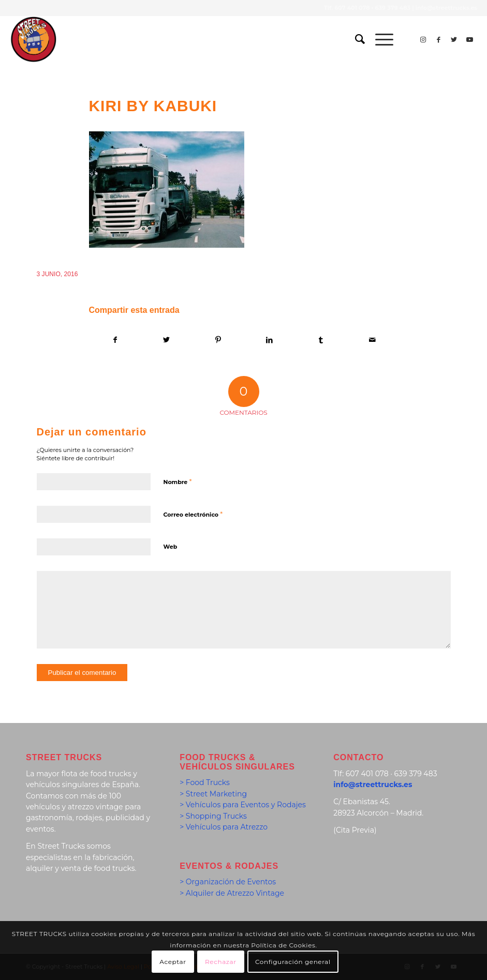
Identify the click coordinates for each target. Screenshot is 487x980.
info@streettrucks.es (446, 8)
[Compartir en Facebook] (115, 340)
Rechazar (221, 962)
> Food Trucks (205, 782)
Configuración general (293, 962)
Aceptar (173, 962)
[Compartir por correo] (372, 340)
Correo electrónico (193, 514)
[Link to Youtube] (469, 39)
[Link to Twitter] (454, 39)
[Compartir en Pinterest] (218, 340)
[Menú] (379, 39)
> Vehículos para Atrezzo (224, 827)
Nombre (178, 481)
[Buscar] (355, 39)
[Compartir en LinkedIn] (269, 340)
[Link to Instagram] (423, 39)
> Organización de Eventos (228, 882)
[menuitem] (355, 39)
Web (171, 547)
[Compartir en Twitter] (167, 340)
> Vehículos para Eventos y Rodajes (243, 805)
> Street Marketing (213, 794)
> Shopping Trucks (213, 816)
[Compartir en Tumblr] (321, 340)
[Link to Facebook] (438, 39)
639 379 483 (393, 8)
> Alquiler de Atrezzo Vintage (232, 893)
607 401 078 (352, 8)
